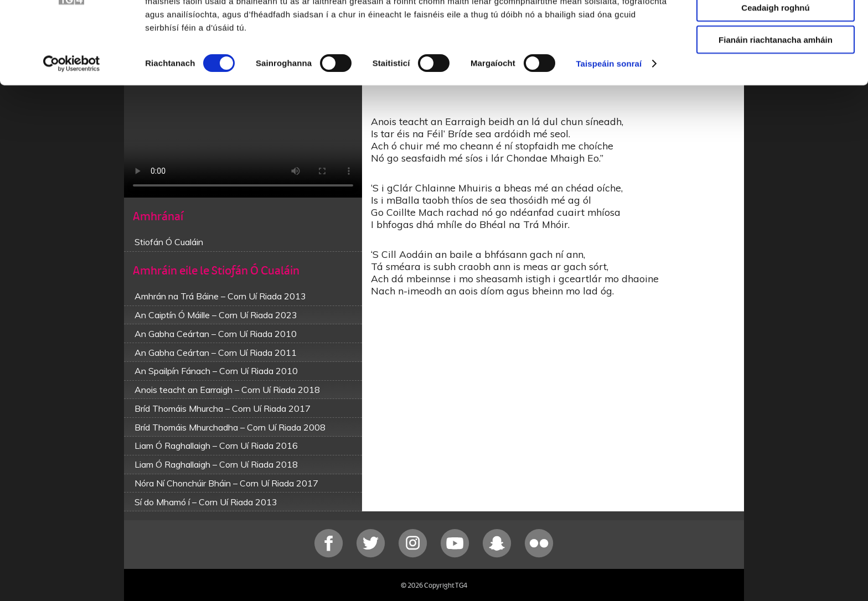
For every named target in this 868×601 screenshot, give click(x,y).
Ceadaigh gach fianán (775, 27)
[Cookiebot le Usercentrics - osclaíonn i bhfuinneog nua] (72, 116)
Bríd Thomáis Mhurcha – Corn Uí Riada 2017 (223, 408)
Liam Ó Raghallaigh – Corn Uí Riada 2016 (216, 445)
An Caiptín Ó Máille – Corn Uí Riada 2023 (216, 315)
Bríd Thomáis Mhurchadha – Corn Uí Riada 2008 (230, 427)
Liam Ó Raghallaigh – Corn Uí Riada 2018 (216, 464)
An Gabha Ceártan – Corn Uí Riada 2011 (216, 353)
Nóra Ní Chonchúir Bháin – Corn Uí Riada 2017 (226, 483)
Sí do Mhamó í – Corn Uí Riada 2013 (206, 502)
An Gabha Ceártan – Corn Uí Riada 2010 (216, 334)
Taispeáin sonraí (609, 116)
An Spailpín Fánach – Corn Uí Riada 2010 (216, 371)
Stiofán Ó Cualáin (169, 242)
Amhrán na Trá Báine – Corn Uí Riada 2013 (220, 296)
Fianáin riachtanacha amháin (776, 92)
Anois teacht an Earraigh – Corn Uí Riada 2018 (227, 390)
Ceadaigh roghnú (775, 60)
